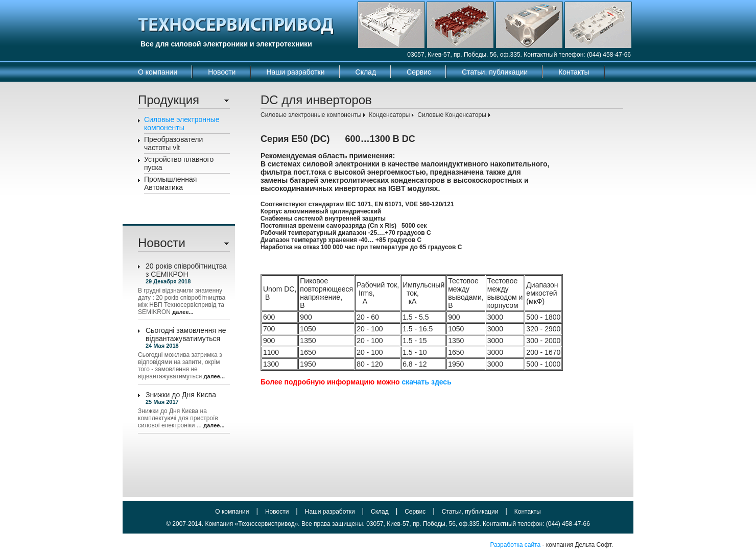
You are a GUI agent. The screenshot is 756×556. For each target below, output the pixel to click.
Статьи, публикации (495, 72)
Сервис (419, 72)
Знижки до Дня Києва (181, 395)
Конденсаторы (389, 115)
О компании (158, 72)
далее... (183, 312)
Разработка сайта (515, 545)
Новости (222, 72)
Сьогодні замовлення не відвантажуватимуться (186, 334)
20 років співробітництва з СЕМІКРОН (186, 270)
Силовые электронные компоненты (182, 124)
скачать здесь (426, 382)
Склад (366, 72)
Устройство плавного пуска (179, 163)
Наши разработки (295, 72)
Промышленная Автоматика (170, 183)
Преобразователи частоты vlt (173, 143)
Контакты (574, 72)
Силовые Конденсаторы (452, 115)
